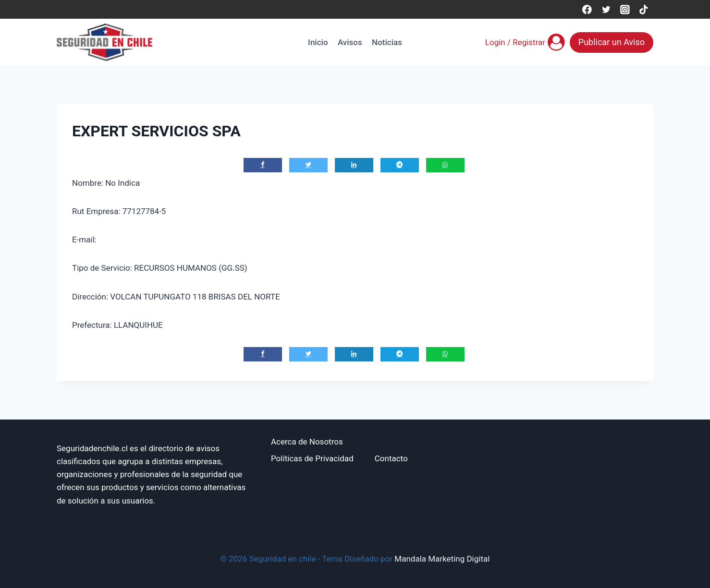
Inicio (318, 42)
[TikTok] (644, 9)
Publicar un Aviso (612, 42)
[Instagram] (625, 9)
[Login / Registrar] (525, 42)
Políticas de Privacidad (312, 458)
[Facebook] (587, 9)
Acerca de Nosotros (307, 442)
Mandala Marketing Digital (442, 559)
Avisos (350, 42)
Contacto (391, 458)
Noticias (387, 42)
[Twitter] (606, 9)
